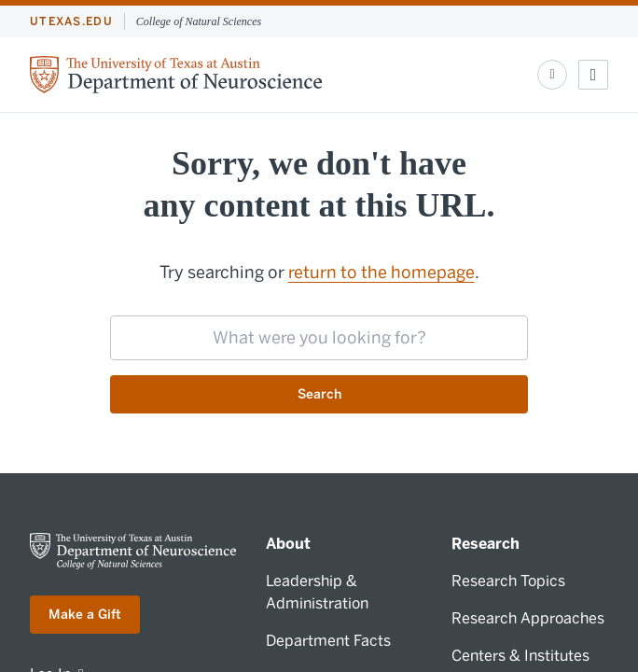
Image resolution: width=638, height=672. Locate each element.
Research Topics (508, 581)
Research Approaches (528, 618)
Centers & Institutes (520, 656)
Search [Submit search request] (319, 394)
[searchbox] (319, 338)
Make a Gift (85, 615)
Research (485, 544)
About (288, 544)
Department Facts (328, 641)
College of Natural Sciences (199, 21)
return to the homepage (381, 273)
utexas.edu (71, 21)
